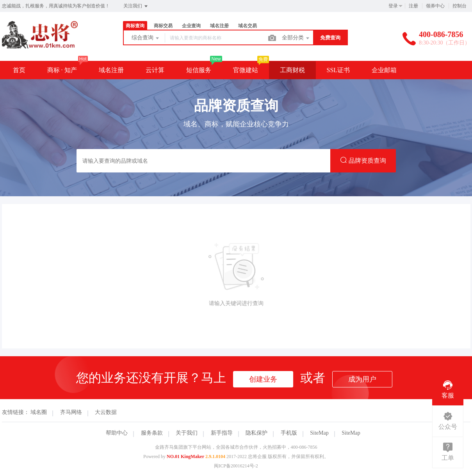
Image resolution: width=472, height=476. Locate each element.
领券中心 (435, 6)
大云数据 (106, 412)
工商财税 (292, 70)
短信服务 (199, 70)
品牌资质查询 (363, 160)
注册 (413, 6)
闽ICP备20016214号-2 (236, 466)
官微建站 (246, 70)
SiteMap (319, 433)
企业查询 (191, 26)
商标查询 (135, 26)
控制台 (460, 6)
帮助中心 (117, 433)
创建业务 (263, 379)
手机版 (289, 433)
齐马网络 (71, 412)
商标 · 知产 (62, 70)
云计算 (155, 70)
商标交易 (163, 26)
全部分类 (296, 38)
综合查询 (146, 38)
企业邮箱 (384, 70)
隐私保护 (256, 433)
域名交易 (248, 26)
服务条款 (152, 433)
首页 (19, 70)
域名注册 (219, 26)
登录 (393, 6)
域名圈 (39, 412)
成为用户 (362, 379)
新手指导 (222, 433)
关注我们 (136, 6)
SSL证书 (338, 70)
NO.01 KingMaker (185, 456)
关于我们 (187, 433)
